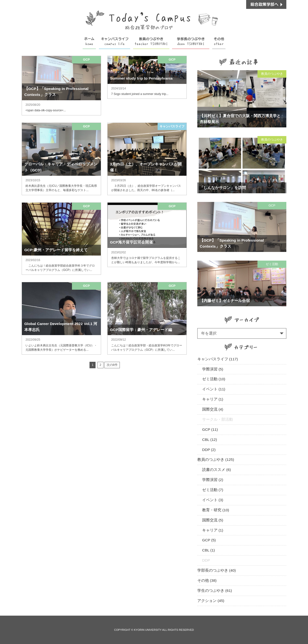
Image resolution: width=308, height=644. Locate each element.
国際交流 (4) (213, 409)
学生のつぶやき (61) (215, 591)
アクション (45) (211, 601)
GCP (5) (209, 540)
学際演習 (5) (213, 369)
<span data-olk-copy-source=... (46, 110)
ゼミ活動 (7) (213, 490)
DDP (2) (209, 450)
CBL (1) (209, 550)
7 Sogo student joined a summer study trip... (140, 94)
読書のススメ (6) (216, 470)
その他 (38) (207, 580)
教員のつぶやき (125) (216, 460)
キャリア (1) (213, 399)
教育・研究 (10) (216, 510)
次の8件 (112, 365)
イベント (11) (214, 389)
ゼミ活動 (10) (214, 379)
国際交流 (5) (213, 520)
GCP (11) (210, 429)
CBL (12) (210, 440)
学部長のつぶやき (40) (217, 570)
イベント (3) (213, 500)
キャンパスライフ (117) (218, 359)
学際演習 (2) (213, 480)
